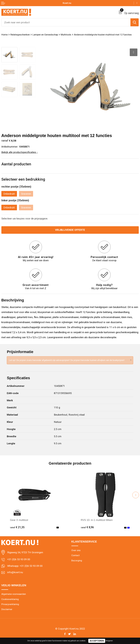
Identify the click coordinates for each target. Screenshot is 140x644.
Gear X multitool (19, 520)
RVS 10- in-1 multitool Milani (97, 520)
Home (5, 35)
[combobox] (66, 22)
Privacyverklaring (10, 604)
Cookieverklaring (10, 599)
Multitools (66, 35)
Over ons (76, 550)
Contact (75, 555)
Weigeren (109, 641)
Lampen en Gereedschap (45, 35)
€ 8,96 (87, 527)
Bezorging (77, 561)
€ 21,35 (17, 527)
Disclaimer (7, 609)
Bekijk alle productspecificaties (20, 152)
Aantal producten (16, 164)
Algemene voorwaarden (14, 594)
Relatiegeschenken (20, 35)
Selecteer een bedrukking (23, 179)
